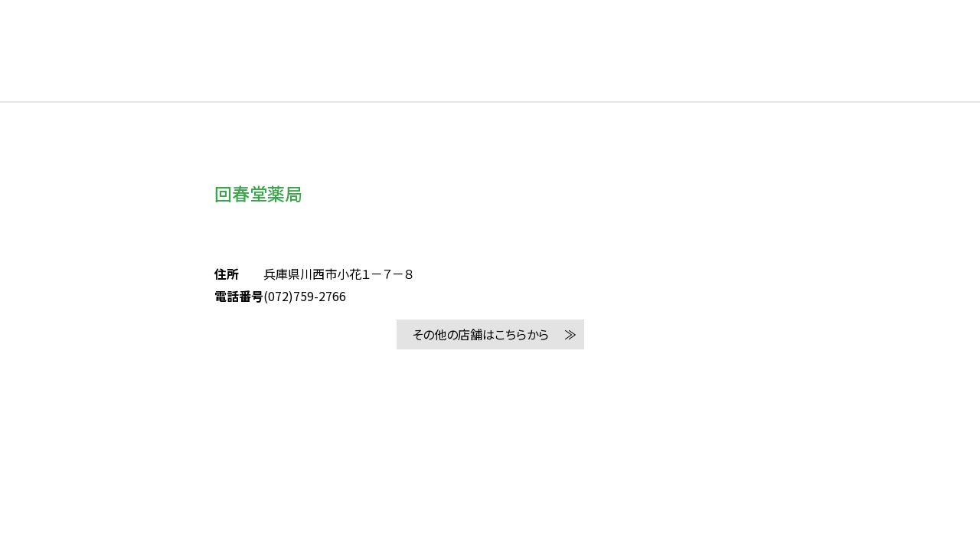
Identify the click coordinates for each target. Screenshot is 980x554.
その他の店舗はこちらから (480, 334)
